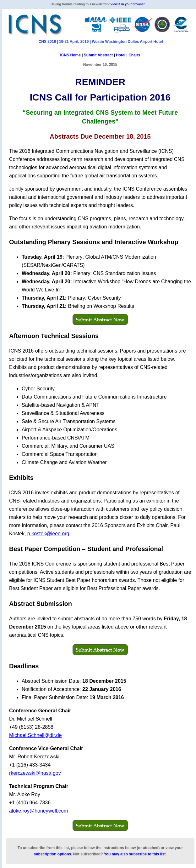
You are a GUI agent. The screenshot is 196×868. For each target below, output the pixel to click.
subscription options (53, 854)
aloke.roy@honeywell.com (38, 811)
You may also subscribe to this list (135, 854)
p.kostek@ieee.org (48, 534)
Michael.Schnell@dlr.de (35, 735)
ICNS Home (70, 55)
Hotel (121, 55)
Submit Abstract (98, 55)
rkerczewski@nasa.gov (35, 773)
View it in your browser (128, 4)
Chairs (134, 55)
